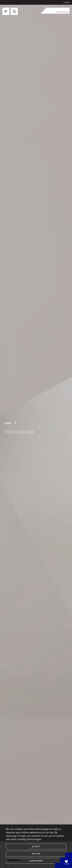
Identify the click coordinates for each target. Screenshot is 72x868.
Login (66, 2)
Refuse (36, 854)
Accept (36, 847)
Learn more (36, 861)
